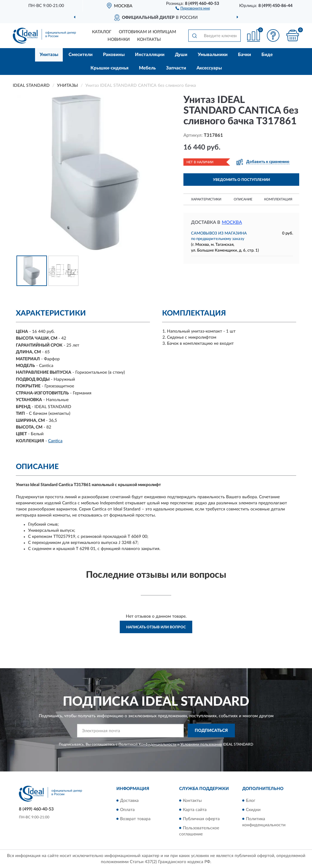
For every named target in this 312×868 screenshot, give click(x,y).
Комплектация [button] (278, 199)
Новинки (119, 40)
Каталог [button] (102, 32)
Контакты (149, 40)
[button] (193, 8)
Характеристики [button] (206, 199)
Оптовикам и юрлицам (147, 32)
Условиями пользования (201, 744)
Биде (267, 55)
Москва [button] (232, 222)
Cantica (55, 441)
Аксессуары (209, 68)
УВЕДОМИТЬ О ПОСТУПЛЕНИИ (241, 180)
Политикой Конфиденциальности (147, 744)
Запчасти (176, 68)
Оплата (127, 810)
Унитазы (49, 55)
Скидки (253, 810)
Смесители (81, 55)
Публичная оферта (201, 819)
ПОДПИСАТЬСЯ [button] (211, 731)
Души (181, 55)
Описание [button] (243, 199)
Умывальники (213, 55)
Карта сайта (195, 810)
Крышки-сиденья (110, 68)
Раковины (114, 55)
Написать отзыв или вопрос (156, 627)
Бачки (245, 55)
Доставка (129, 801)
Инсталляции (150, 55)
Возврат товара (135, 819)
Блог (251, 801)
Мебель (147, 68)
